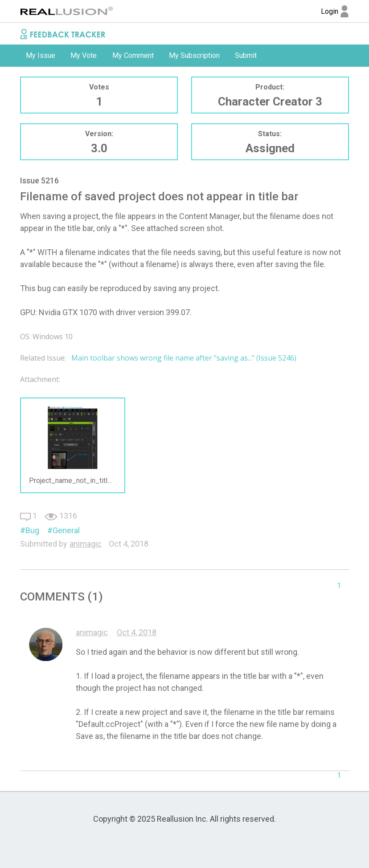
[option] (41, 56)
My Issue (41, 55)
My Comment (133, 55)
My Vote (84, 55)
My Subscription (194, 55)
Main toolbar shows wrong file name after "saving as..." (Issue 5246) (184, 358)
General (66, 530)
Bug (32, 530)
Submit (246, 55)
